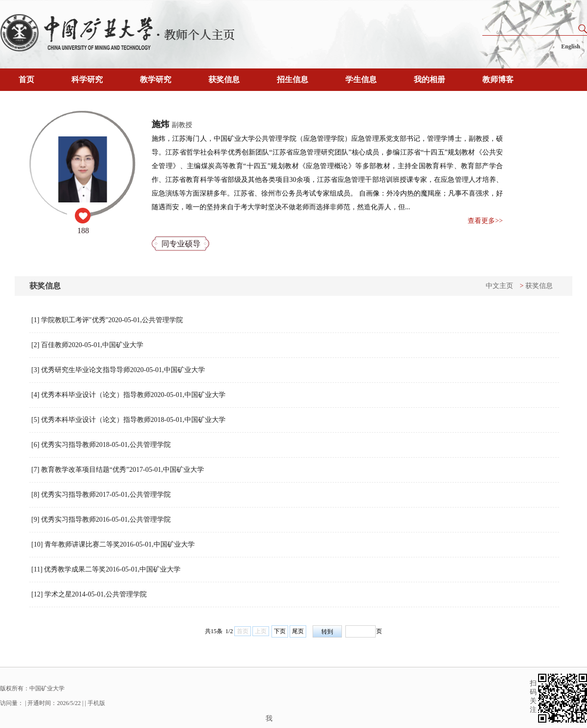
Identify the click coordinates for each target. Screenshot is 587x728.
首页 (26, 79)
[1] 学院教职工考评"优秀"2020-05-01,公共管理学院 (107, 320)
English (571, 46)
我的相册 (429, 79)
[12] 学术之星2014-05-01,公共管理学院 (89, 594)
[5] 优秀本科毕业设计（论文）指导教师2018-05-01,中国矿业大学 (128, 420)
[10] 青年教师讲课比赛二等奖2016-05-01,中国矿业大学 (113, 544)
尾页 (298, 631)
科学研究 (87, 79)
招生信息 (293, 79)
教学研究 (156, 79)
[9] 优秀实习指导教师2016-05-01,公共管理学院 (101, 519)
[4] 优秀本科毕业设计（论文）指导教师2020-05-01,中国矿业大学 (128, 395)
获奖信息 (224, 79)
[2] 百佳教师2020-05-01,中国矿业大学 (87, 345)
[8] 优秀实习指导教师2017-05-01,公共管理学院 (101, 495)
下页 (280, 631)
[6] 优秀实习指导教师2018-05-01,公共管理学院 (101, 445)
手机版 (96, 703)
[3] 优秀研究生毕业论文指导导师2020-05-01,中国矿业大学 (118, 370)
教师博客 (498, 79)
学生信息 (361, 79)
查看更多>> (485, 221)
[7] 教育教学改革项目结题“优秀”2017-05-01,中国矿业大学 (118, 470)
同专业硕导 (181, 244)
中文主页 (499, 286)
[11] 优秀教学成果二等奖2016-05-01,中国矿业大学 (106, 569)
